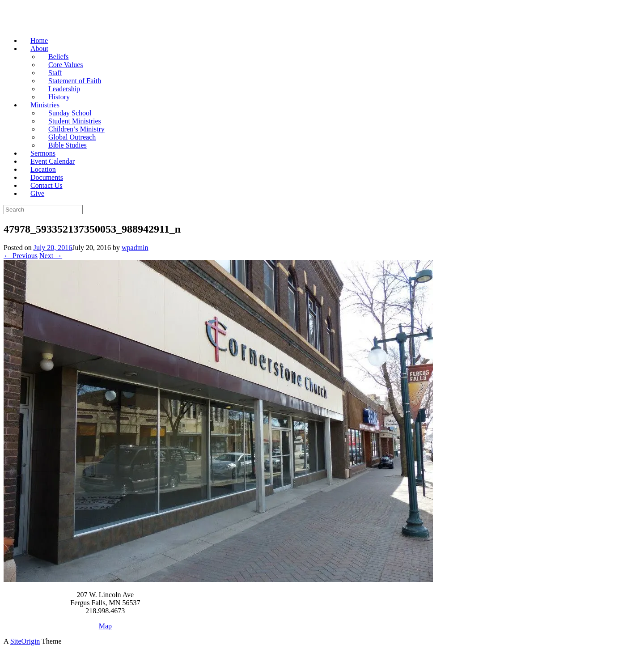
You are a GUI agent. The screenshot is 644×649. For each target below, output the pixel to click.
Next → (51, 256)
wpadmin (135, 248)
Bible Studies (68, 145)
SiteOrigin (25, 641)
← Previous (21, 256)
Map (105, 626)
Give (37, 193)
